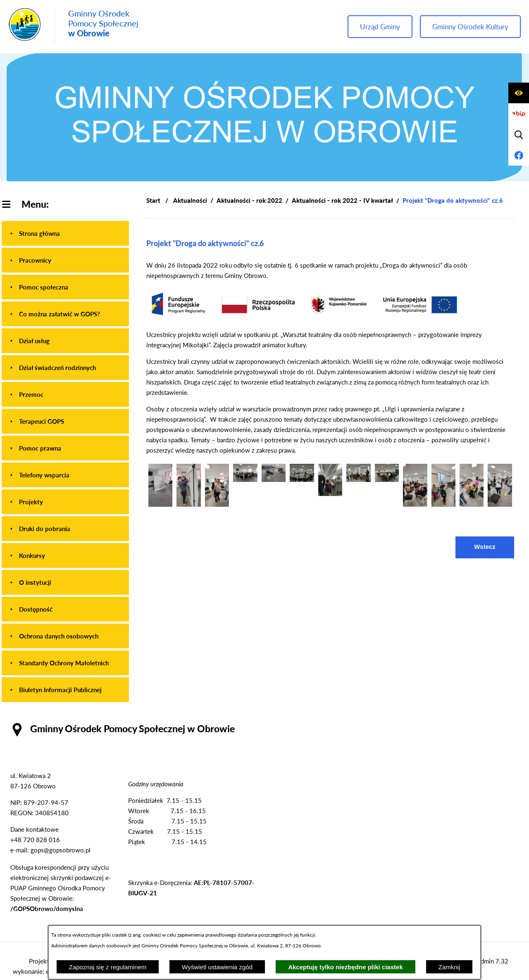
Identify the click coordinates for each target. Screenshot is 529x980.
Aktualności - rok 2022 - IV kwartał (342, 200)
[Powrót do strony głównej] (153, 201)
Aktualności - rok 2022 (249, 200)
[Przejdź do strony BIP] (519, 114)
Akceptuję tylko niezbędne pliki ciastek (346, 967)
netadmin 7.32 (489, 961)
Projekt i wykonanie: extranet (40, 966)
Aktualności (190, 200)
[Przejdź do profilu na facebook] (519, 155)
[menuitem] (65, 233)
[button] (160, 504)
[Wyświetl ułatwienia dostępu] (519, 93)
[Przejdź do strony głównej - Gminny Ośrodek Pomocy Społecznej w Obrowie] (73, 26)
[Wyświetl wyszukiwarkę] (519, 135)
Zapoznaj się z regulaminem (108, 967)
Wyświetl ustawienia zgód (217, 967)
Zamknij (449, 967)
